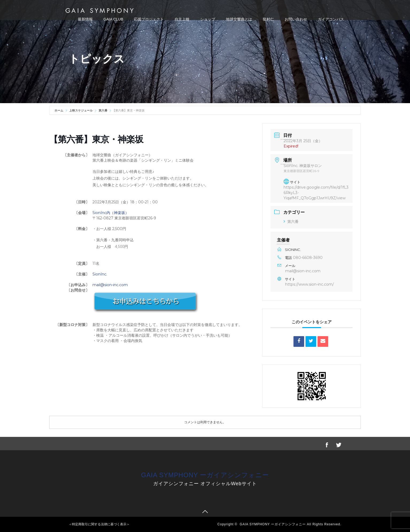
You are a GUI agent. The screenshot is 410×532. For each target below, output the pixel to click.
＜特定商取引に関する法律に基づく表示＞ (99, 524)
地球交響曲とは (239, 19)
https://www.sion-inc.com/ (310, 284)
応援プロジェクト (149, 19)
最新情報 (85, 19)
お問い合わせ (296, 19)
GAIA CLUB (113, 19)
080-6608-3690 (308, 258)
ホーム (59, 110)
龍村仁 (268, 19)
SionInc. (100, 274)
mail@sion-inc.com (110, 285)
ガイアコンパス (331, 19)
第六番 (103, 110)
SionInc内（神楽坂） (111, 213)
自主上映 (182, 19)
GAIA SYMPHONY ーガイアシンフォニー (205, 475)
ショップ (208, 19)
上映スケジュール (81, 110)
